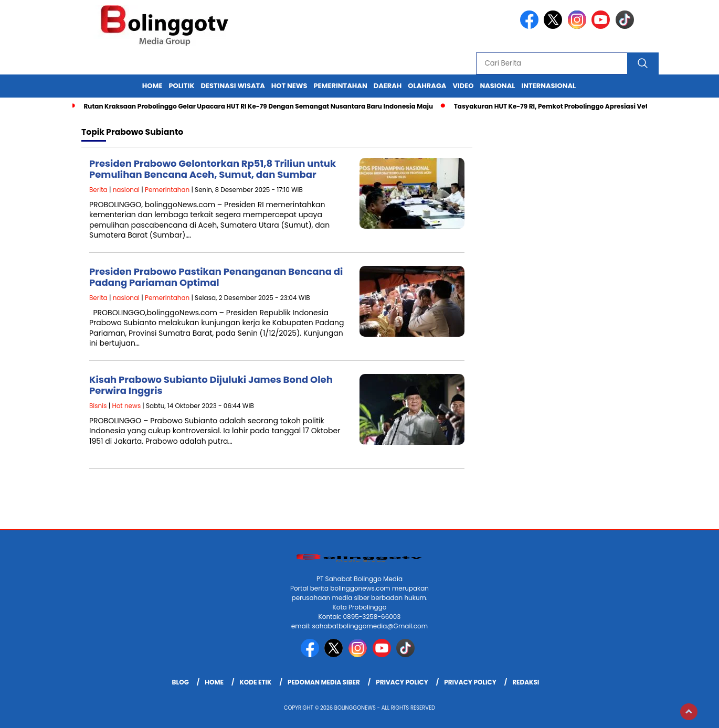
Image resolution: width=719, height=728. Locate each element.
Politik (182, 86)
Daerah (388, 86)
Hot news (126, 406)
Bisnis (98, 406)
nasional (126, 190)
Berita (98, 190)
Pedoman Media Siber (324, 682)
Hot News (289, 86)
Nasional (497, 86)
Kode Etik (255, 682)
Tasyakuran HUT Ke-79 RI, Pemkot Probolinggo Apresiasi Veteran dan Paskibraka (585, 106)
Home (152, 86)
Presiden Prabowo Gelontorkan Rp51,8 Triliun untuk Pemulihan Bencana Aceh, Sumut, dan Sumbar (213, 169)
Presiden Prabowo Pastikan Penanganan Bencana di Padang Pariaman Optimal (216, 277)
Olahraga (427, 86)
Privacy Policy (402, 682)
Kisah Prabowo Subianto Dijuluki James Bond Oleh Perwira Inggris (211, 385)
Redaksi (526, 682)
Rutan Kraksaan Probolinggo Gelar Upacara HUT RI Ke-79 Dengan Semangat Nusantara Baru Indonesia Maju (258, 106)
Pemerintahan (340, 86)
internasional (548, 86)
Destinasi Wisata (232, 86)
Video (463, 86)
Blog (181, 682)
